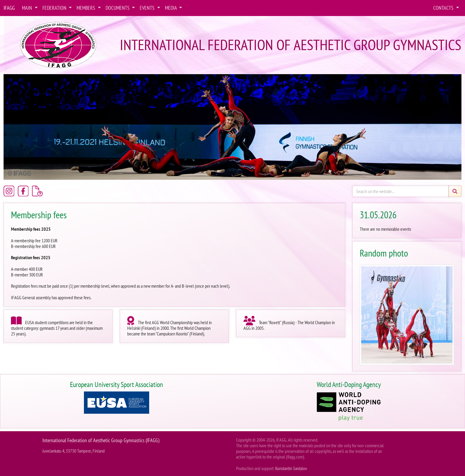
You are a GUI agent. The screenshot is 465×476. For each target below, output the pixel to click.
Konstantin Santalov (291, 468)
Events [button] (148, 8)
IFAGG (9, 8)
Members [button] (86, 8)
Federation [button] (55, 8)
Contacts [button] (444, 8)
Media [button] (171, 8)
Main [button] (28, 8)
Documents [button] (118, 8)
